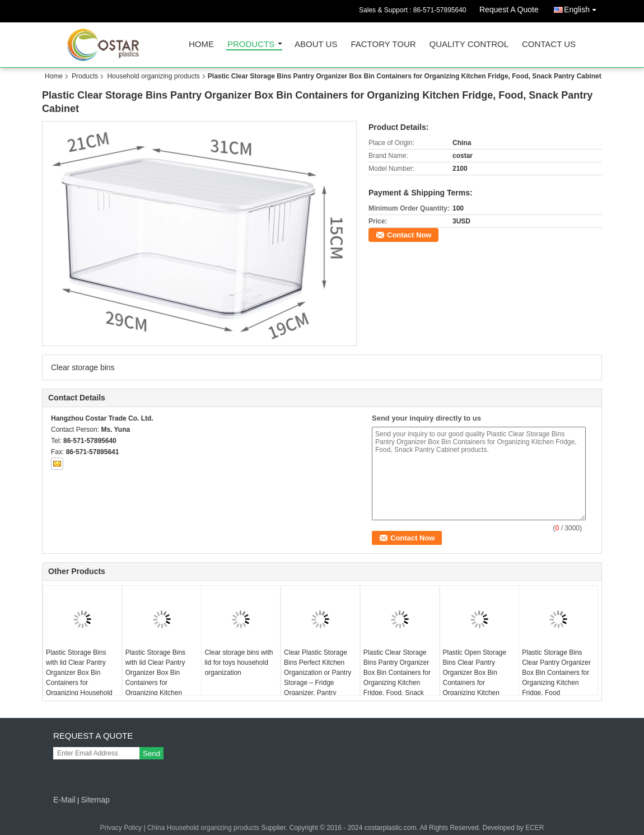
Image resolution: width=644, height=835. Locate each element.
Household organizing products (153, 76)
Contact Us (549, 45)
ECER (535, 828)
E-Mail (64, 800)
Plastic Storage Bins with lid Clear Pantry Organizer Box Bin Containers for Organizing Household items (79, 678)
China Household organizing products (203, 828)
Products (251, 45)
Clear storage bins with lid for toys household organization (239, 663)
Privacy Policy (121, 828)
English (583, 8)
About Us (316, 45)
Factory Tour (383, 45)
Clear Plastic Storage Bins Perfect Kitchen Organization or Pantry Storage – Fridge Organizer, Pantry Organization (318, 678)
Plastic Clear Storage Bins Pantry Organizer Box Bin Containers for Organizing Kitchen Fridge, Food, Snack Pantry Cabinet (397, 678)
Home (201, 45)
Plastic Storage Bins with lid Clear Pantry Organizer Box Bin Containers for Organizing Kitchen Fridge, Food (155, 678)
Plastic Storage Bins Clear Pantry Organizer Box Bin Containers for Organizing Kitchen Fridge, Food (556, 673)
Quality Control (469, 45)
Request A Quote (509, 10)
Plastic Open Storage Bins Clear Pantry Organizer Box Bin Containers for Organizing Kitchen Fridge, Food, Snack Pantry (475, 683)
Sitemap (95, 800)
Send (151, 754)
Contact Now (409, 235)
